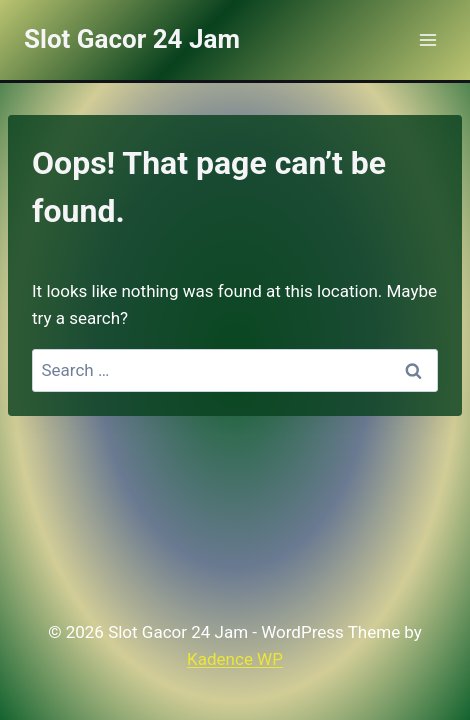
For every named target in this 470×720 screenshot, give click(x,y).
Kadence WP (235, 659)
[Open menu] (427, 39)
